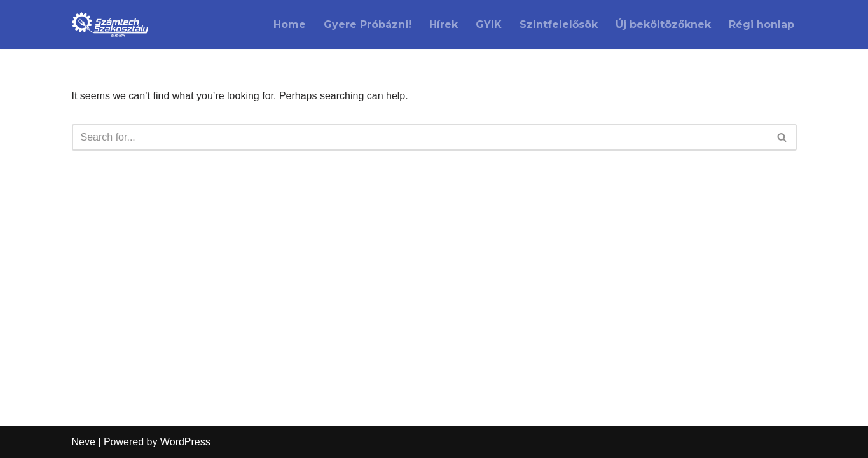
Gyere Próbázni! (368, 24)
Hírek (444, 24)
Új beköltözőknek (663, 24)
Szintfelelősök (559, 24)
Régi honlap (761, 24)
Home (290, 24)
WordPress (185, 442)
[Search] (420, 137)
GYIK (489, 24)
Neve (84, 442)
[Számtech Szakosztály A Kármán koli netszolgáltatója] (110, 24)
